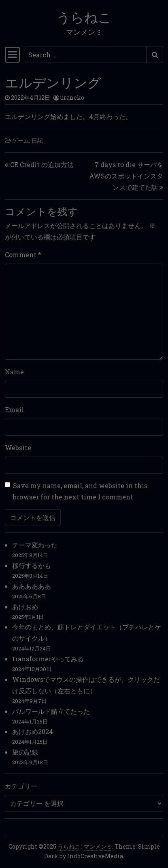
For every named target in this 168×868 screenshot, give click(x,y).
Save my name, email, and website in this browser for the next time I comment (80, 491)
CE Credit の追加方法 (42, 165)
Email (14, 410)
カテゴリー (21, 786)
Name (14, 372)
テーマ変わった (35, 545)
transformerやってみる (48, 659)
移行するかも (32, 565)
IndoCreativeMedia (95, 856)
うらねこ (84, 16)
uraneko (72, 97)
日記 (37, 140)
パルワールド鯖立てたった (51, 711)
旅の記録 (25, 752)
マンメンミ (98, 846)
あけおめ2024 (33, 731)
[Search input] (86, 55)
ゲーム (21, 140)
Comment (23, 255)
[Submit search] (155, 55)
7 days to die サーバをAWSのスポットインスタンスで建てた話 (126, 176)
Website (18, 448)
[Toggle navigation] (12, 55)
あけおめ (25, 607)
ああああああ (32, 586)
